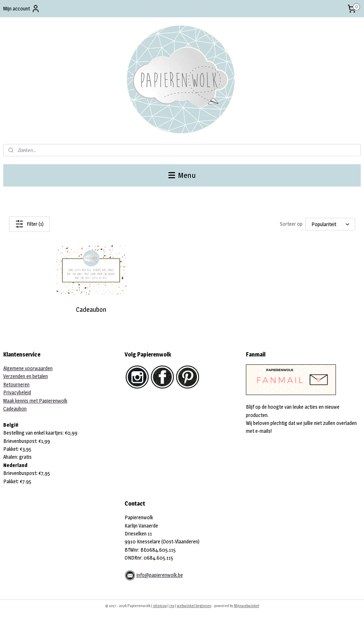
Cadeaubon (91, 309)
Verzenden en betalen (26, 376)
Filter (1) (29, 224)
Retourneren (16, 384)
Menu (182, 175)
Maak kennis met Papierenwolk (35, 401)
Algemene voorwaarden (28, 368)
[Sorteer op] (330, 224)
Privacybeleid (17, 392)
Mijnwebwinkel (247, 606)
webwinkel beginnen (194, 606)
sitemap (160, 606)
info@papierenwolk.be (160, 575)
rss (172, 606)
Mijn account (22, 9)
